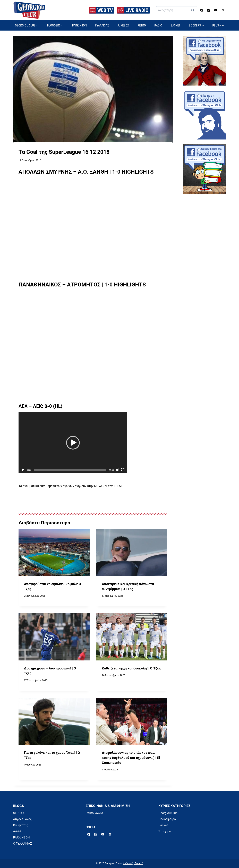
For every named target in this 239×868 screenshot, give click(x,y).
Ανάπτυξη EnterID (133, 863)
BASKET (176, 25)
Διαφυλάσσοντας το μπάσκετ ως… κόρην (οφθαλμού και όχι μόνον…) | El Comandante (131, 758)
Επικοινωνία (94, 813)
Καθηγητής (21, 825)
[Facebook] (202, 10)
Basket (163, 825)
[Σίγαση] (117, 470)
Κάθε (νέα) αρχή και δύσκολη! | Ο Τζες (131, 668)
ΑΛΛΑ (17, 831)
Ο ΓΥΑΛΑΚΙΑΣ (22, 843)
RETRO (142, 25)
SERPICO (19, 813)
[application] (73, 443)
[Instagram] (209, 10)
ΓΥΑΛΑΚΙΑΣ (102, 25)
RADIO (158, 25)
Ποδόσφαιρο (167, 819)
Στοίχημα (165, 831)
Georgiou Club (168, 813)
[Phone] (223, 10)
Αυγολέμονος (22, 819)
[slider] (70, 470)
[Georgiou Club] (29, 10)
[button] (73, 443)
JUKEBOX (123, 25)
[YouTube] (216, 10)
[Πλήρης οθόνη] (123, 470)
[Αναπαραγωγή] (23, 470)
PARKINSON (79, 25)
